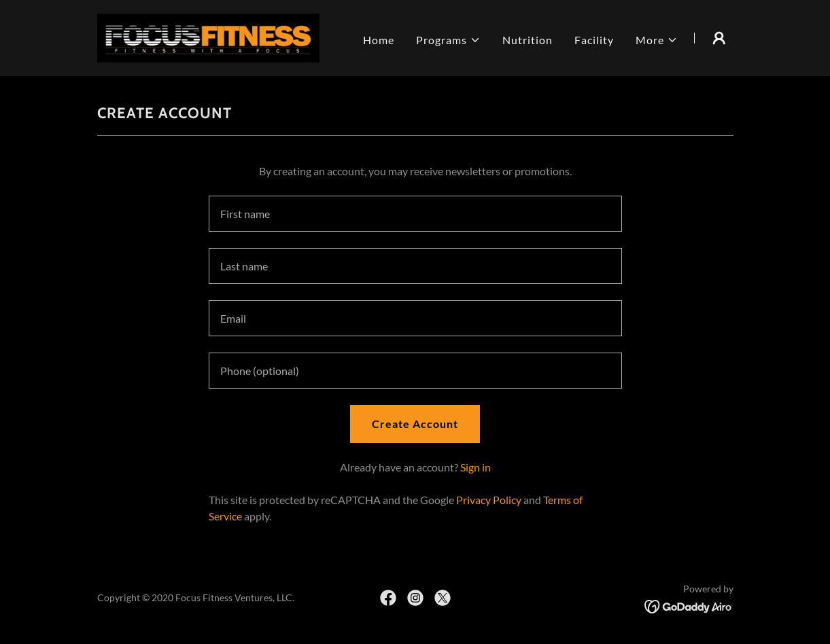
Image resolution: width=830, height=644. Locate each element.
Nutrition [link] (528, 40)
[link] (209, 36)
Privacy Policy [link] (489, 500)
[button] (448, 40)
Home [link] (379, 40)
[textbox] (415, 214)
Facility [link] (594, 40)
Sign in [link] (475, 467)
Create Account (415, 424)
